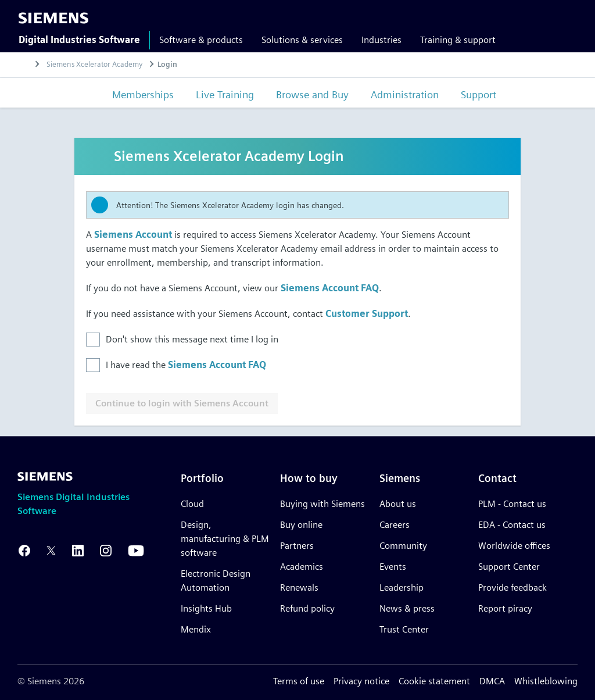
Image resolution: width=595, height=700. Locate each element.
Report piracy (505, 608)
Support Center (509, 567)
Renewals (299, 587)
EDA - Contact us (512, 525)
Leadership (402, 587)
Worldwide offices (514, 546)
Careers (395, 525)
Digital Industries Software (79, 40)
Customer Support (367, 315)
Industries (381, 40)
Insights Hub (206, 608)
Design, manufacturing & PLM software (225, 539)
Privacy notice (361, 681)
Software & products (201, 40)
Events (393, 567)
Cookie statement (434, 681)
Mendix (196, 629)
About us (398, 504)
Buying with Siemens (322, 504)
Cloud (192, 504)
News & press (407, 608)
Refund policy (307, 608)
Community (403, 546)
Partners (297, 546)
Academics (302, 567)
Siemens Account (133, 236)
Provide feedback (512, 587)
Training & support (458, 40)
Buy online (301, 525)
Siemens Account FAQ (330, 289)
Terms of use (299, 681)
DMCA (492, 681)
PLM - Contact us (512, 504)
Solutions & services (302, 40)
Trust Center (404, 629)
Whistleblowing (546, 681)
